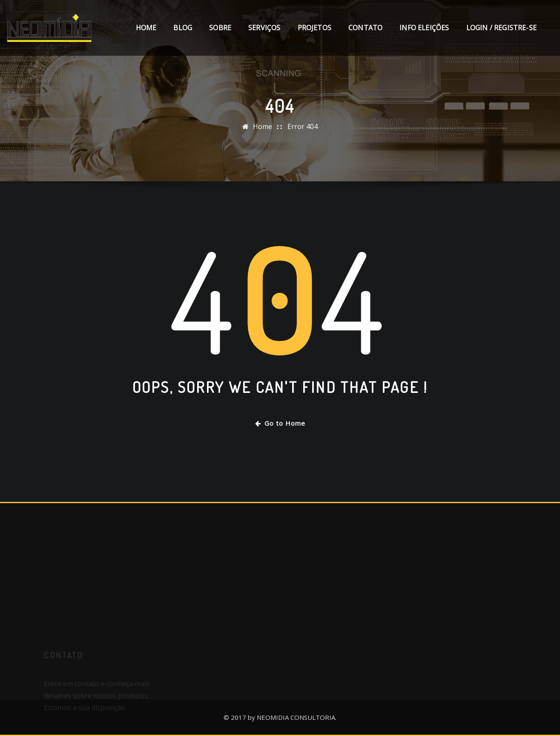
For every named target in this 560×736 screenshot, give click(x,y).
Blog (183, 28)
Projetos (314, 28)
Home (146, 28)
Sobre (220, 28)
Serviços (264, 28)
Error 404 (303, 126)
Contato (365, 28)
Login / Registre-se (501, 28)
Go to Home (280, 423)
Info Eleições (424, 28)
